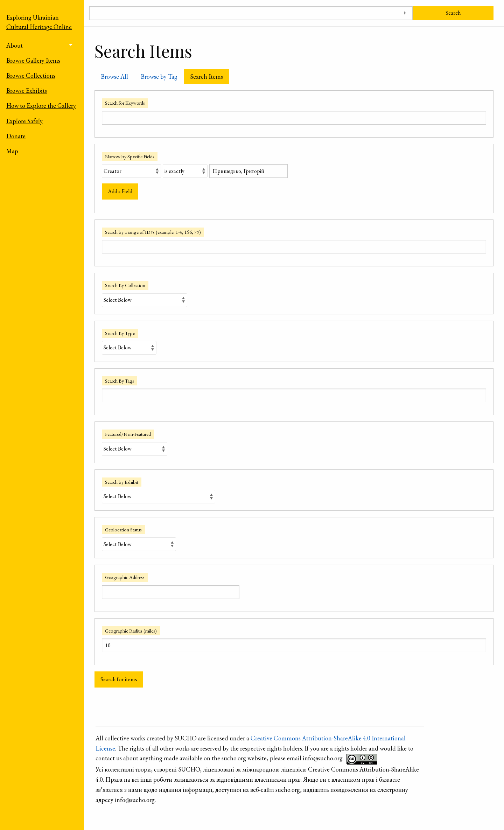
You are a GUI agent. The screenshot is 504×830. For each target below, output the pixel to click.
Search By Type (120, 333)
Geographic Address (125, 577)
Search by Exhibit (122, 482)
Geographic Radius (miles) (131, 631)
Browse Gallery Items (33, 60)
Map (12, 151)
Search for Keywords (125, 103)
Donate (16, 136)
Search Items (206, 76)
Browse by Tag (159, 76)
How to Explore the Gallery (41, 106)
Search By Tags (120, 381)
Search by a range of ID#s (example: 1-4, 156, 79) (153, 232)
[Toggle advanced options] (405, 13)
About (15, 45)
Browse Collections (31, 75)
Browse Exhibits (27, 90)
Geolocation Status (123, 529)
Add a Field (120, 191)
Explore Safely (24, 121)
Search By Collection (125, 285)
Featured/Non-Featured (128, 434)
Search (453, 13)
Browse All (114, 76)
